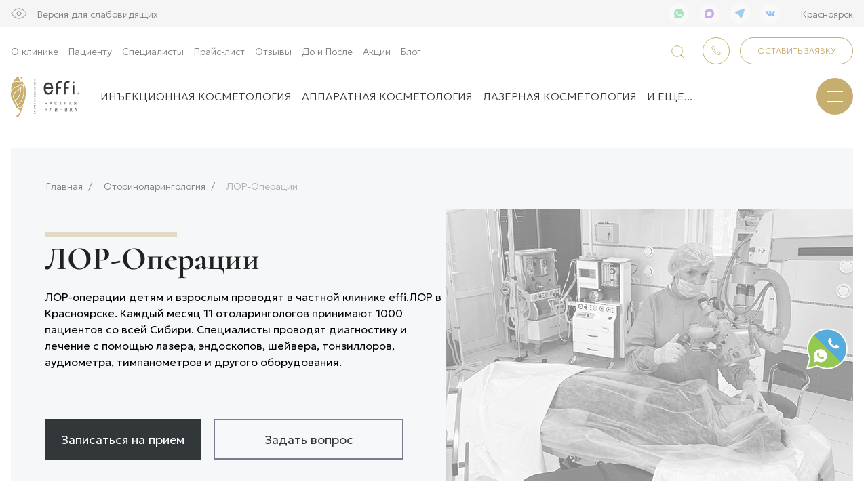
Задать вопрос (309, 434)
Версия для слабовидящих (98, 14)
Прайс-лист (219, 51)
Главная (64, 182)
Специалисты (153, 51)
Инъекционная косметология (196, 96)
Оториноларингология (155, 182)
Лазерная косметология (560, 96)
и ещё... (670, 96)
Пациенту (90, 51)
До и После (327, 51)
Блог (411, 51)
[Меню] (835, 96)
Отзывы (273, 51)
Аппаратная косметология (387, 96)
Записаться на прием (123, 434)
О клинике (35, 51)
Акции (377, 51)
